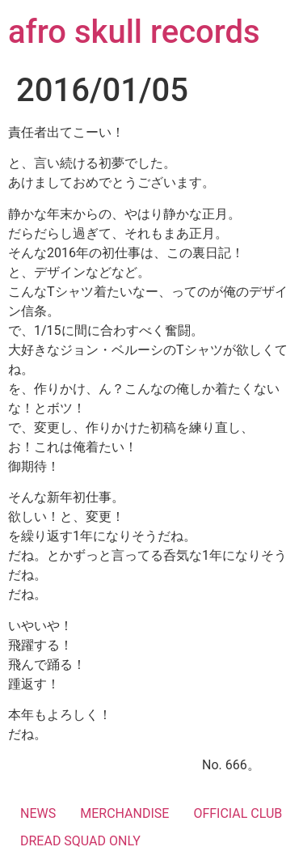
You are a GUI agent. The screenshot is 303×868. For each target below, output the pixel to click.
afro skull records (134, 32)
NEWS (38, 813)
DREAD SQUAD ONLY (80, 841)
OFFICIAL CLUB (238, 813)
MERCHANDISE (124, 813)
